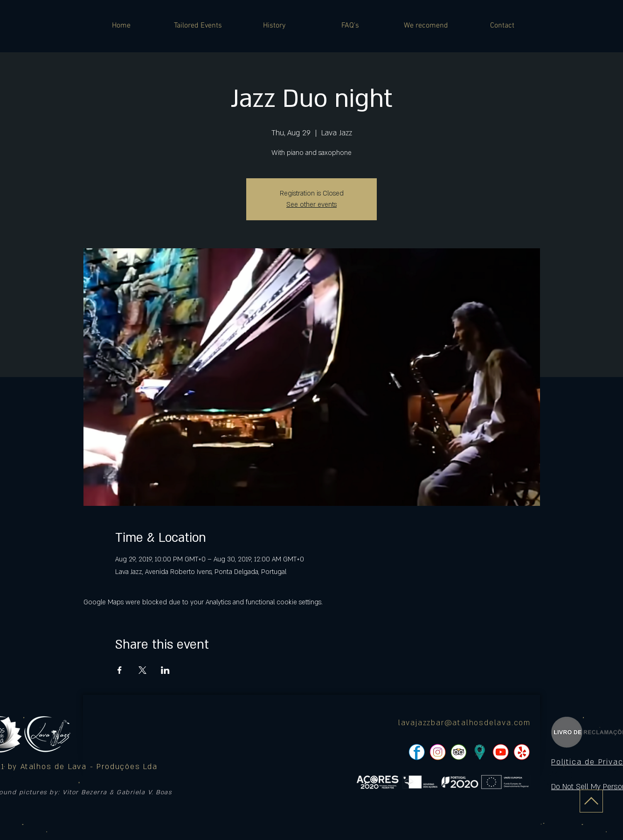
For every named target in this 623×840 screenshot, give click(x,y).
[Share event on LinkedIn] (165, 670)
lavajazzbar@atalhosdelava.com (464, 723)
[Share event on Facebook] (120, 670)
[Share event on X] (142, 670)
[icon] (480, 752)
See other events (311, 205)
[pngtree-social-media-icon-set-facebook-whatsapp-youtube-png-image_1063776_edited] (417, 752)
